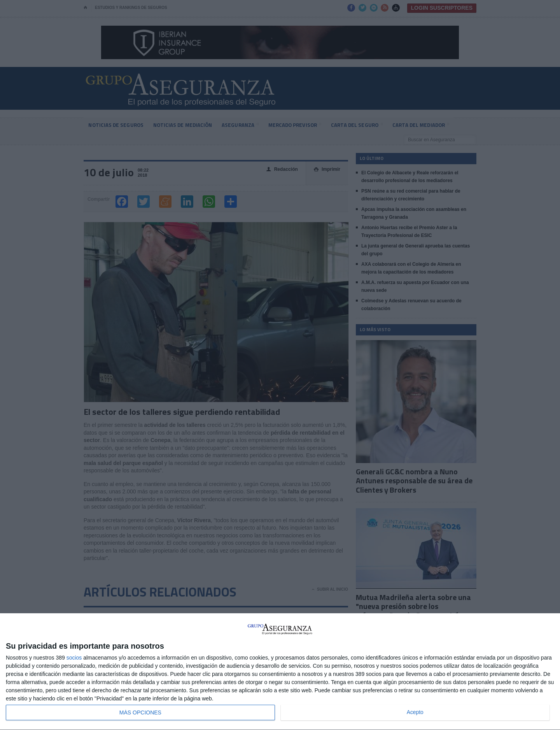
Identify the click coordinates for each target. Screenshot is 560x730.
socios (74, 658)
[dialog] (280, 672)
